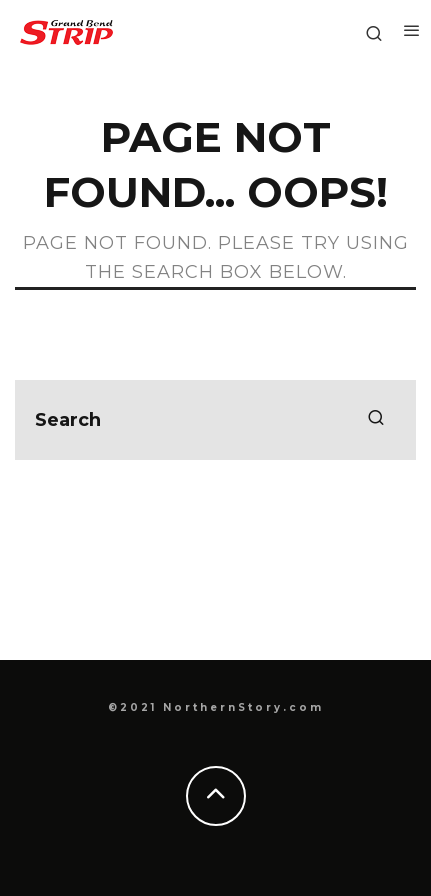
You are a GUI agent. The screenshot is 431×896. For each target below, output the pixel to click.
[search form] (215, 420)
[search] (376, 420)
